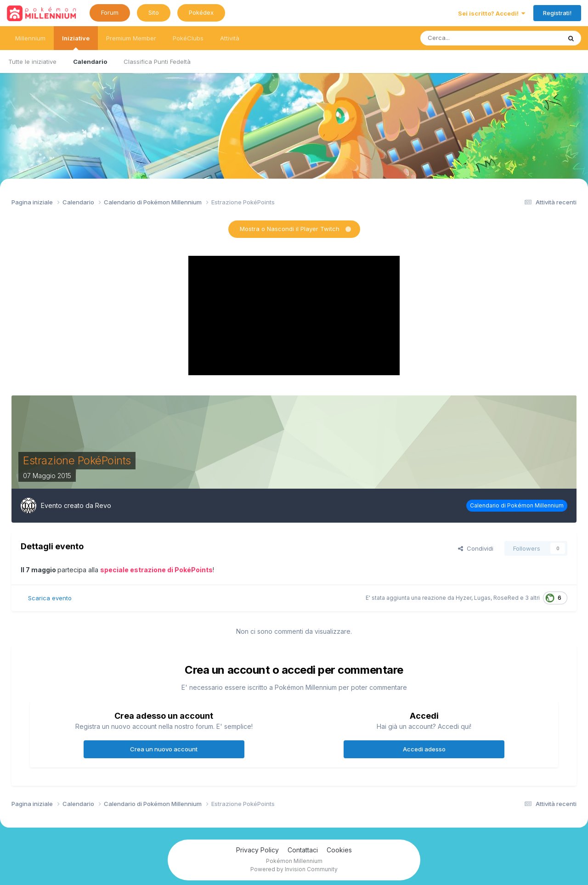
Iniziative (76, 42)
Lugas (482, 598)
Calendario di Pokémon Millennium (517, 505)
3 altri (532, 598)
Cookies (339, 850)
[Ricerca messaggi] (467, 38)
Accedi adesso (424, 749)
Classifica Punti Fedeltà (157, 62)
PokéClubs (188, 38)
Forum (110, 12)
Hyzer (464, 598)
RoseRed (506, 598)
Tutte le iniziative (32, 62)
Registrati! (557, 13)
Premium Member (131, 38)
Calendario (90, 62)
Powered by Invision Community (294, 869)
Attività (230, 38)
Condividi (476, 548)
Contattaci (303, 850)
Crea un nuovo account (164, 749)
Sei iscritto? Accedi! (492, 13)
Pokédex (201, 12)
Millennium (30, 38)
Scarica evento (50, 598)
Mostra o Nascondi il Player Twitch (290, 229)
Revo (103, 505)
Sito (154, 12)
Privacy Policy (257, 850)
